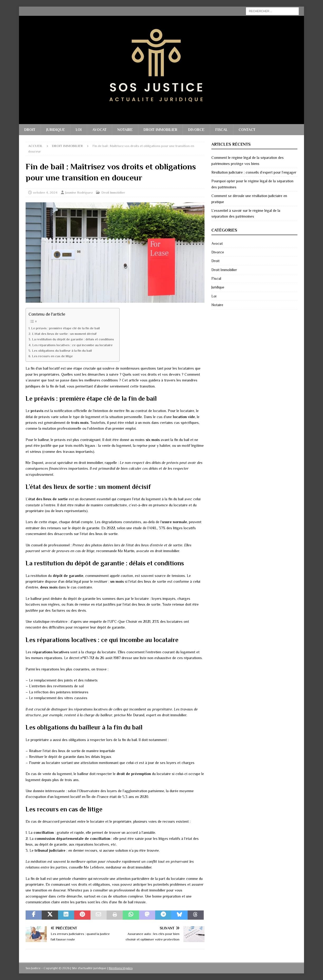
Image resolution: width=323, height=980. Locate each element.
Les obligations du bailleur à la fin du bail (62, 351)
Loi (79, 130)
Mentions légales (121, 968)
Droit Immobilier (160, 130)
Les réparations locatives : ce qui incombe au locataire (72, 345)
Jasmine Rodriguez (79, 192)
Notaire (125, 130)
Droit (30, 130)
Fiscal (222, 130)
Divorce (196, 130)
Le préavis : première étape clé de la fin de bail (65, 328)
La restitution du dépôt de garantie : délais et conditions (73, 339)
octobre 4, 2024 (45, 192)
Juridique (56, 130)
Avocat (99, 130)
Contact (247, 130)
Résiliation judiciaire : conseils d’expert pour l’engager (254, 172)
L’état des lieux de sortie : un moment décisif (64, 334)
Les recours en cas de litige (52, 356)
